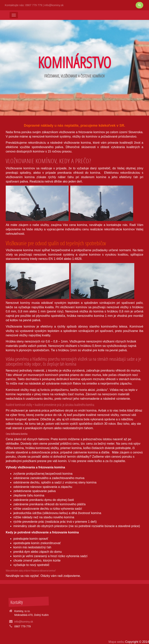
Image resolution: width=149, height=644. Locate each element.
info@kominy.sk (54, 5)
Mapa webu (117, 642)
